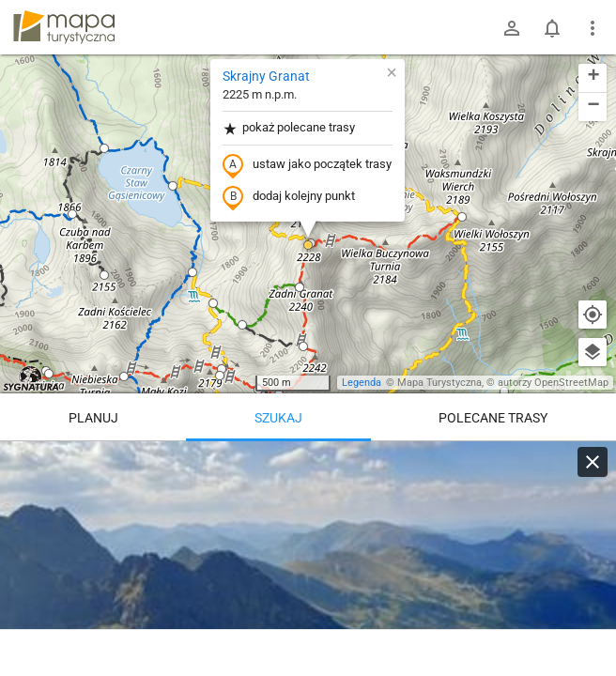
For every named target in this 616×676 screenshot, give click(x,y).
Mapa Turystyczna (439, 383)
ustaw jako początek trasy (307, 165)
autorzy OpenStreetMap (553, 383)
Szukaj (278, 418)
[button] (104, 148)
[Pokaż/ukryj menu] (593, 28)
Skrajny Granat (266, 76)
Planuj (93, 418)
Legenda (362, 383)
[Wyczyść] (593, 462)
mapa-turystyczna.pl (64, 27)
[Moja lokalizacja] (593, 315)
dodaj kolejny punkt (289, 197)
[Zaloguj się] (512, 28)
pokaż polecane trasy (289, 128)
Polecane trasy (493, 418)
